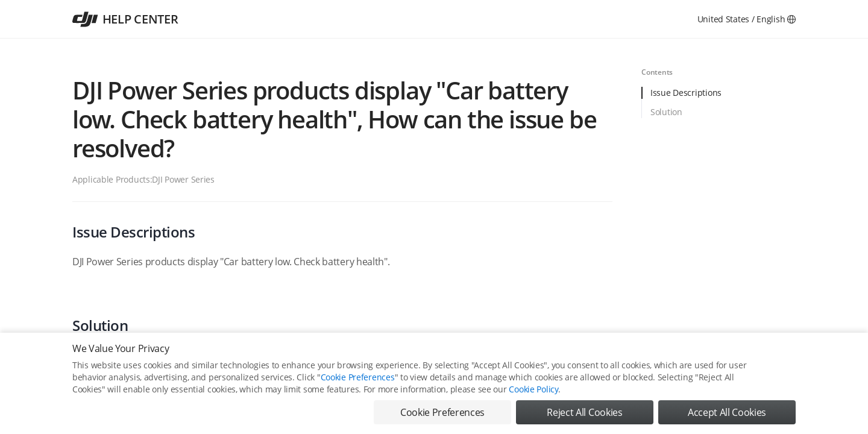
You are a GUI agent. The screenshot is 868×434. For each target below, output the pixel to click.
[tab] (718, 96)
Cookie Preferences (358, 377)
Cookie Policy (533, 389)
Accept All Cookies (727, 412)
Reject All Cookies (584, 412)
